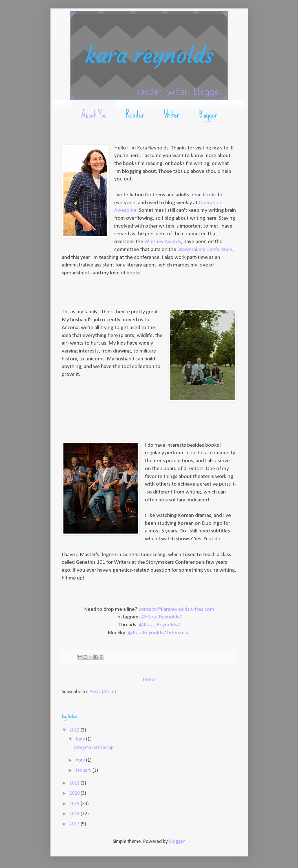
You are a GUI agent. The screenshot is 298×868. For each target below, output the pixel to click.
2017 (75, 824)
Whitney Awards (163, 242)
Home (149, 680)
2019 (75, 804)
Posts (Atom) (103, 692)
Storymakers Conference (205, 250)
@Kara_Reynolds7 (162, 617)
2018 (75, 814)
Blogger (208, 114)
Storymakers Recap (94, 748)
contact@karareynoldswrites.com (176, 609)
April (81, 760)
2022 (75, 730)
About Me (93, 114)
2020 (75, 793)
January (84, 771)
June (81, 739)
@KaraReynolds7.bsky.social (159, 633)
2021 (75, 783)
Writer (172, 114)
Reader (135, 114)
